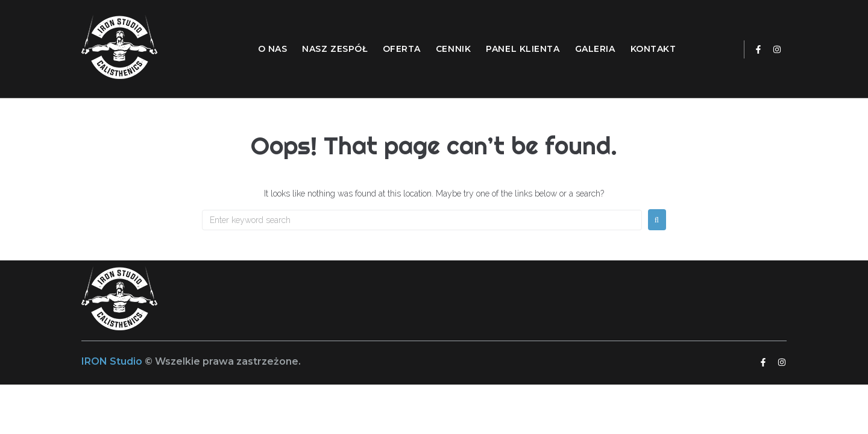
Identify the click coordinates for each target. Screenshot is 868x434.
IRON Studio (113, 361)
